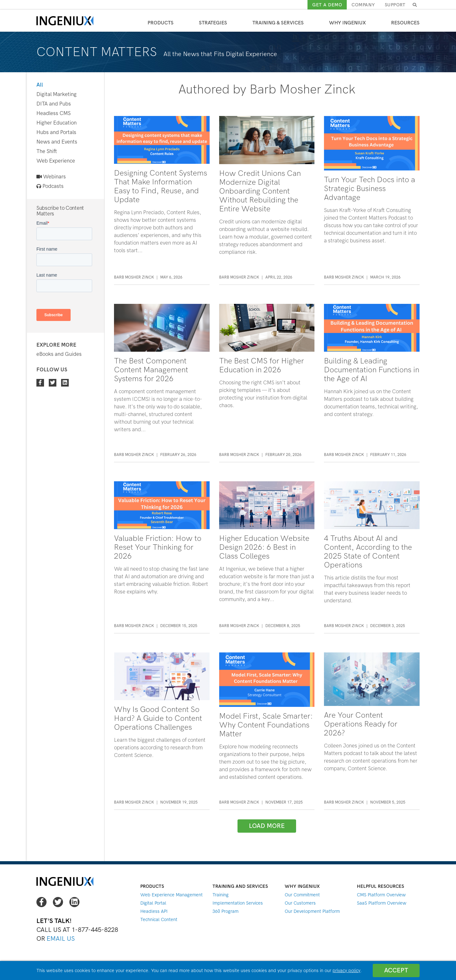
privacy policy (346, 970)
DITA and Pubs (54, 104)
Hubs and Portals (56, 132)
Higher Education (57, 123)
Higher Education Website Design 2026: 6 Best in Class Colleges (264, 547)
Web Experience (56, 161)
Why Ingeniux (347, 23)
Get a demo (327, 5)
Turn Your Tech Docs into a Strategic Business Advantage (370, 189)
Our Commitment (302, 895)
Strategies (213, 23)
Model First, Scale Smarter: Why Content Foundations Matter (266, 725)
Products (161, 23)
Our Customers (300, 903)
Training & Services (278, 23)
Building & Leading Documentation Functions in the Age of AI (372, 370)
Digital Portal (153, 903)
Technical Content (159, 919)
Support (395, 5)
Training (221, 895)
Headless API (154, 911)
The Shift (47, 151)
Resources (405, 23)
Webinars (51, 177)
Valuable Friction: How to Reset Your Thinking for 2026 (158, 547)
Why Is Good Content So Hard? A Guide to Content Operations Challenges (158, 718)
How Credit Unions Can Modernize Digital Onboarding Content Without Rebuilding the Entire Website (260, 191)
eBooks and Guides (59, 354)
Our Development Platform (312, 911)
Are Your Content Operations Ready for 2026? (361, 724)
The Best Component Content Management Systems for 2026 (151, 370)
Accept (396, 970)
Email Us (61, 939)
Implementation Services (238, 903)
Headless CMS (54, 113)
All (40, 85)
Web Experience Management (171, 895)
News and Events (57, 142)
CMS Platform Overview (381, 895)
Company (363, 5)
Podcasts (50, 186)
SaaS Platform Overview (382, 903)
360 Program (225, 911)
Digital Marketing (57, 94)
